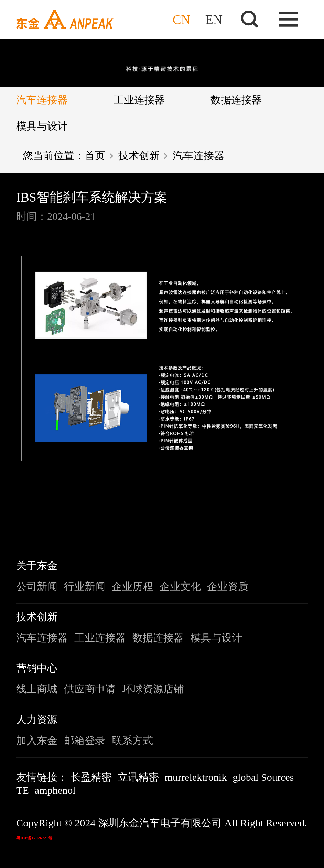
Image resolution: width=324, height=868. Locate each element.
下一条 (286, 506)
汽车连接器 (42, 100)
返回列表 (162, 506)
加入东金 (37, 741)
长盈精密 (91, 777)
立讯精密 (138, 777)
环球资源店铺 (153, 689)
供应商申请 (90, 689)
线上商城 (37, 689)
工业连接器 (139, 100)
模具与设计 (42, 126)
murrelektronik (196, 777)
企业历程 (132, 587)
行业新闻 (85, 587)
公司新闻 (37, 587)
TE (23, 790)
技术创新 (139, 156)
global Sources (263, 777)
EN (214, 20)
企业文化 (180, 587)
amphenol (55, 790)
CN (181, 20)
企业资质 (228, 587)
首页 (95, 156)
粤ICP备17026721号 (34, 838)
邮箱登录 (85, 741)
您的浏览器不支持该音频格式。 (52, 859)
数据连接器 (236, 100)
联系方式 (132, 741)
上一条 (38, 506)
